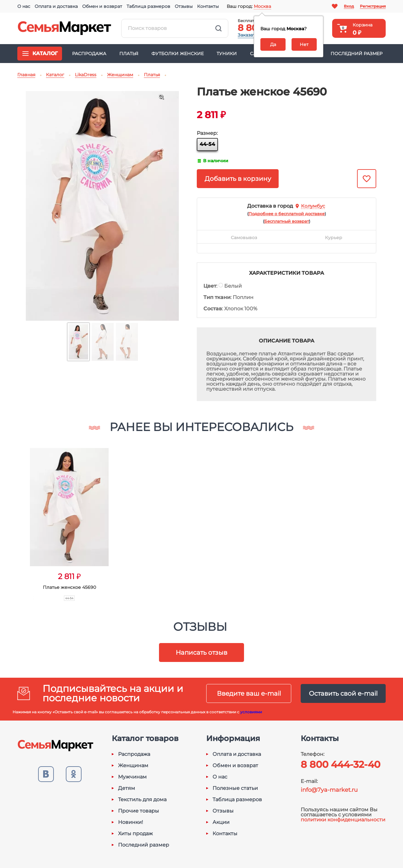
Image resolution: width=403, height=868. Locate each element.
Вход (349, 6)
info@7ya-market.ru (329, 790)
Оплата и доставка (56, 6)
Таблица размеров (148, 6)
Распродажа (89, 54)
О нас (24, 6)
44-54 (207, 144)
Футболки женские (178, 54)
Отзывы (184, 6)
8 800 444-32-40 (341, 765)
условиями (251, 712)
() (287, 214)
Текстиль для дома (142, 800)
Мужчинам (132, 777)
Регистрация (373, 6)
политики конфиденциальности (343, 820)
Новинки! (131, 822)
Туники (227, 54)
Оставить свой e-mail (343, 693)
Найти (219, 28)
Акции (221, 822)
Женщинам (133, 766)
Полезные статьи (235, 788)
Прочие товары (139, 811)
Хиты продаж (135, 834)
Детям (127, 788)
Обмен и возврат (102, 6)
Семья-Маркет (65, 28)
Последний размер (357, 54)
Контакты (208, 6)
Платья (129, 54)
